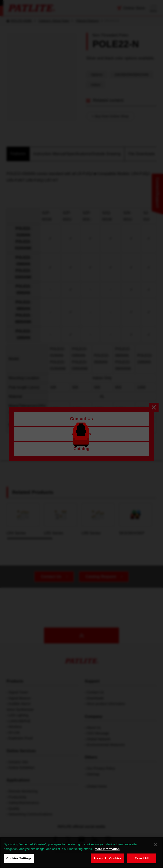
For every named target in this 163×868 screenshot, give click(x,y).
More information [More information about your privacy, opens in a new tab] (107, 849)
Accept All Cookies (107, 858)
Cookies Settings (19, 858)
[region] (81, 853)
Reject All (141, 858)
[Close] (156, 845)
